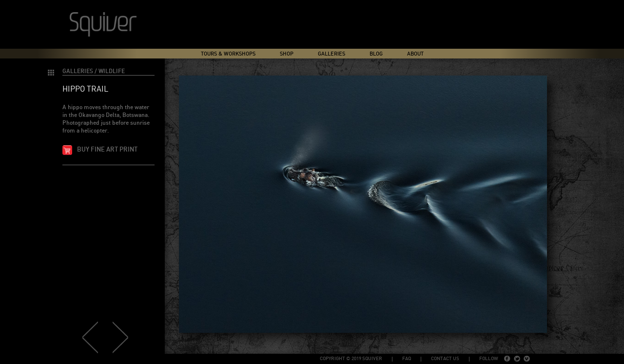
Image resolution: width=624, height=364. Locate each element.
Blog (376, 54)
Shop (287, 54)
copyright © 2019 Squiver (351, 359)
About (415, 54)
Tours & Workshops (228, 54)
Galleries (331, 54)
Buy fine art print (107, 150)
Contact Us (445, 359)
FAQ (407, 359)
